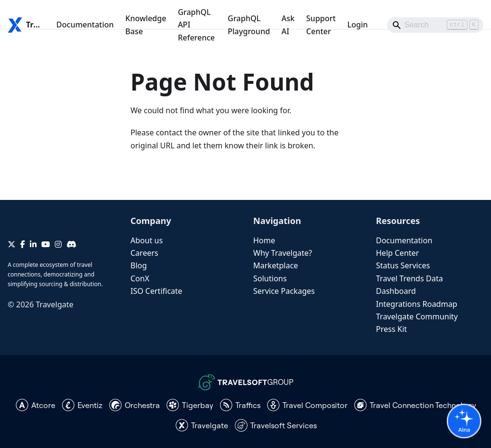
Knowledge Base (146, 25)
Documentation (85, 25)
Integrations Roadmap (417, 304)
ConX (140, 278)
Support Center (321, 25)
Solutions (270, 278)
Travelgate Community (417, 316)
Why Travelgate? (283, 253)
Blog (139, 265)
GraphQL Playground (249, 25)
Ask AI (288, 25)
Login (357, 25)
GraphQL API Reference (196, 25)
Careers (144, 253)
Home (264, 240)
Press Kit (391, 329)
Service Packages (284, 291)
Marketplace (276, 265)
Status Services (403, 265)
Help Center (397, 253)
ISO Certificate (156, 291)
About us (147, 240)
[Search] (435, 25)
